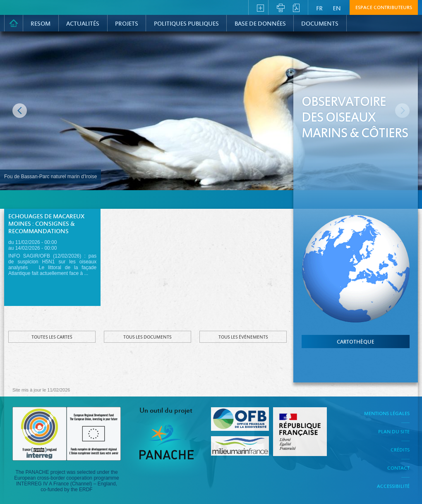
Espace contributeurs (384, 8)
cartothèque (356, 342)
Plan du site (394, 432)
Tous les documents (147, 337)
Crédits (400, 450)
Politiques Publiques (186, 24)
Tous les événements (243, 337)
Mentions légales (387, 414)
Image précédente (20, 111)
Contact (398, 468)
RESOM (41, 24)
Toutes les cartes (52, 337)
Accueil (14, 23)
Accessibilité (393, 487)
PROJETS (127, 24)
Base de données (260, 24)
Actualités (83, 24)
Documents (320, 24)
